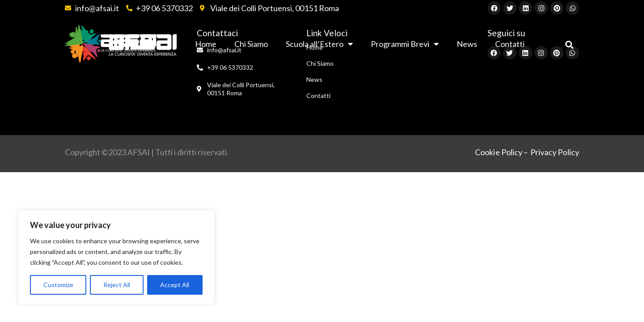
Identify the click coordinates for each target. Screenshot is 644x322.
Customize (58, 285)
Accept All (175, 285)
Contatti (318, 95)
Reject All (117, 285)
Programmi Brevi (405, 44)
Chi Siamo (320, 63)
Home (315, 47)
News (467, 44)
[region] (116, 257)
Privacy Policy (555, 152)
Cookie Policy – (502, 152)
